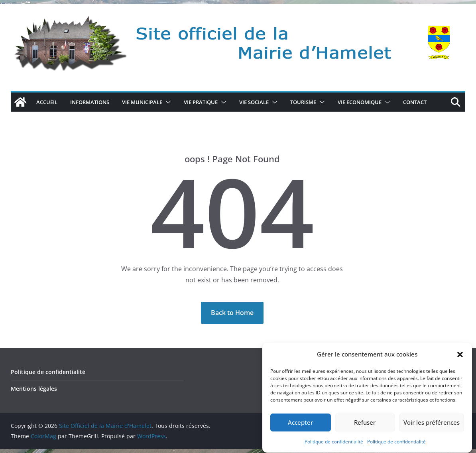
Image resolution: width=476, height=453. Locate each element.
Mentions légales (34, 389)
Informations (90, 102)
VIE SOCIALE (254, 102)
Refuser (365, 428)
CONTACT (415, 102)
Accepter (300, 428)
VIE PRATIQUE (201, 102)
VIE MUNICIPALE (142, 102)
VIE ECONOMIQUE (360, 102)
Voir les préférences (432, 428)
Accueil (47, 102)
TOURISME (303, 102)
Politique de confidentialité (334, 447)
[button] (460, 360)
